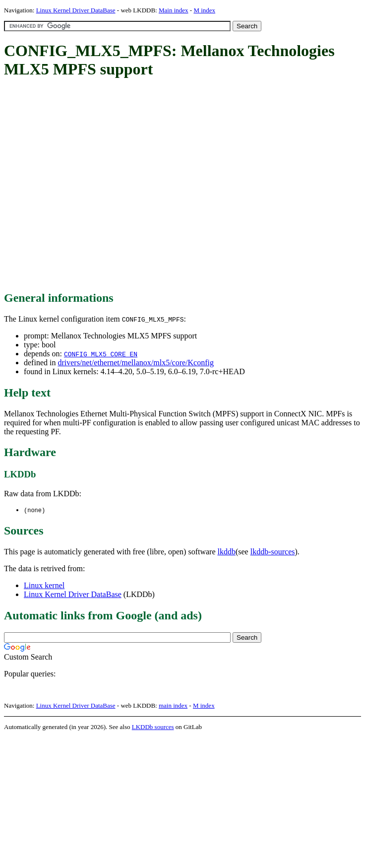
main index (173, 706)
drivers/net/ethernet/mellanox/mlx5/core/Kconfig (136, 363)
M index (204, 10)
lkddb (227, 552)
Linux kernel (44, 586)
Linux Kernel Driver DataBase (76, 10)
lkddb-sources (273, 552)
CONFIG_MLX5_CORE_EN (101, 354)
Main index (174, 10)
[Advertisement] (96, 185)
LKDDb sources (153, 727)
